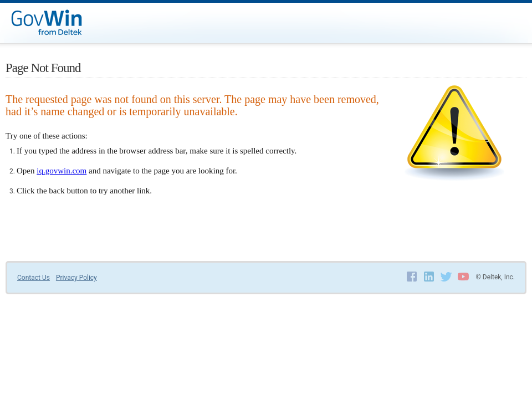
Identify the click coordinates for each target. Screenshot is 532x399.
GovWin (47, 22)
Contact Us (34, 278)
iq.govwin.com (62, 171)
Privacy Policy (76, 278)
